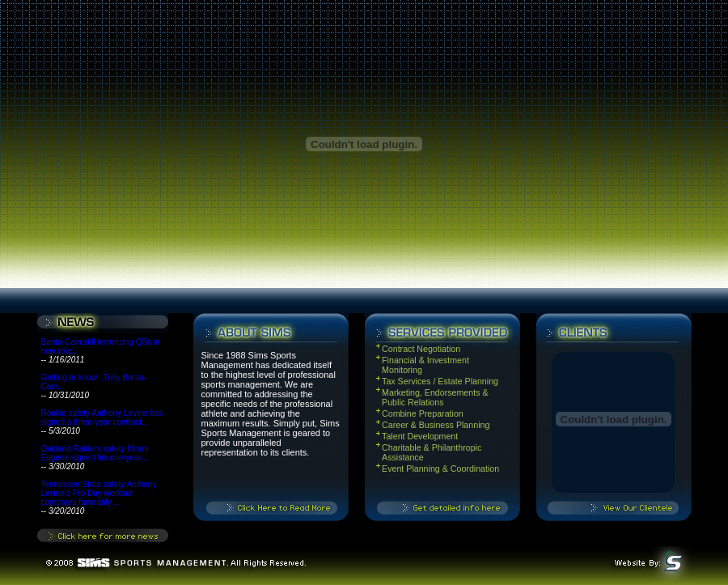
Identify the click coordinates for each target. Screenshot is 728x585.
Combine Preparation (423, 413)
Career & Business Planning (437, 425)
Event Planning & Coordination (440, 468)
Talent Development (420, 436)
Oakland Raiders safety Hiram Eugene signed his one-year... (95, 453)
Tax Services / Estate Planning (440, 381)
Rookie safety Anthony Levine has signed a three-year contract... (102, 418)
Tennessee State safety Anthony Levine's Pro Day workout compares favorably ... (99, 493)
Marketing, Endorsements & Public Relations (435, 397)
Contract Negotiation (421, 349)
